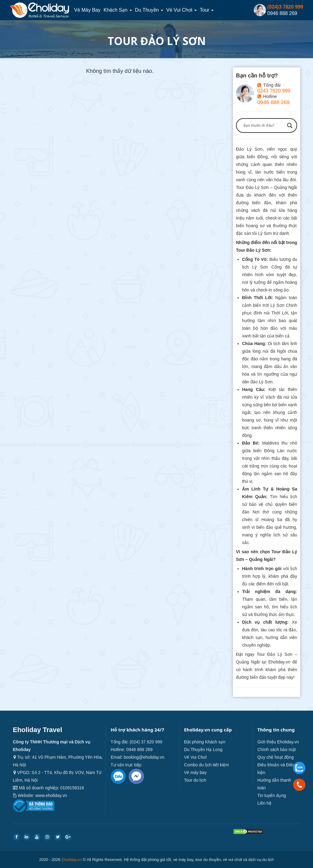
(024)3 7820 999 (285, 7)
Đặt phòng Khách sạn (205, 742)
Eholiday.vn (72, 860)
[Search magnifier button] (290, 126)
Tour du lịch (195, 780)
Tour (207, 10)
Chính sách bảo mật (277, 750)
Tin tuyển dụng (272, 795)
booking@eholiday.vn (144, 757)
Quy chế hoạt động (276, 757)
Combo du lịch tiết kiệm (206, 765)
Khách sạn (118, 10)
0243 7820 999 (274, 91)
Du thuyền (149, 10)
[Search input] (264, 126)
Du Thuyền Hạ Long (203, 750)
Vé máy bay (87, 10)
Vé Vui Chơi (181, 10)
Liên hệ (264, 803)
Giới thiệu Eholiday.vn (278, 742)
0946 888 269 (274, 102)
